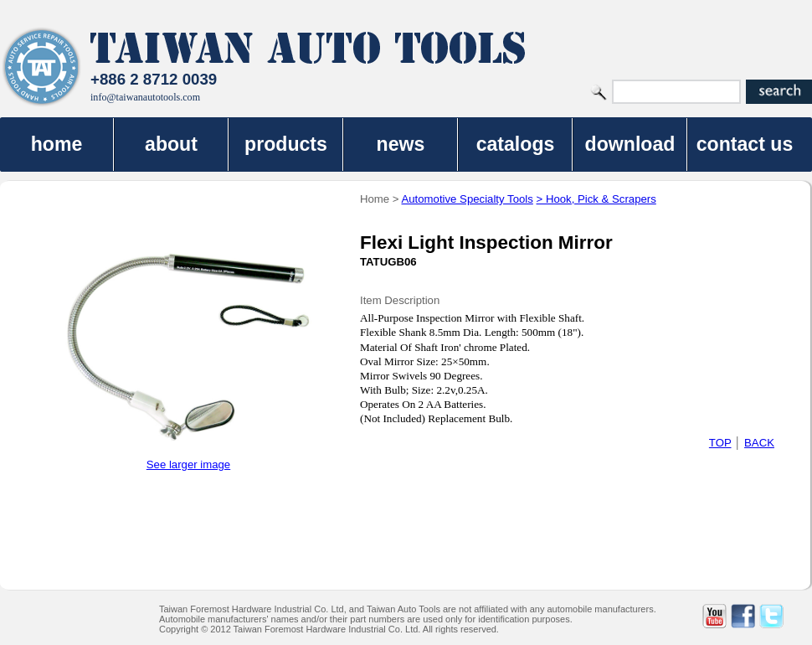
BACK (759, 443)
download (630, 144)
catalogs (516, 144)
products (286, 144)
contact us (745, 144)
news (401, 144)
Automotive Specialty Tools (467, 199)
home (57, 144)
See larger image (188, 464)
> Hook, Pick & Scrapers (596, 199)
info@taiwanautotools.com (145, 97)
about (171, 144)
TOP (720, 443)
